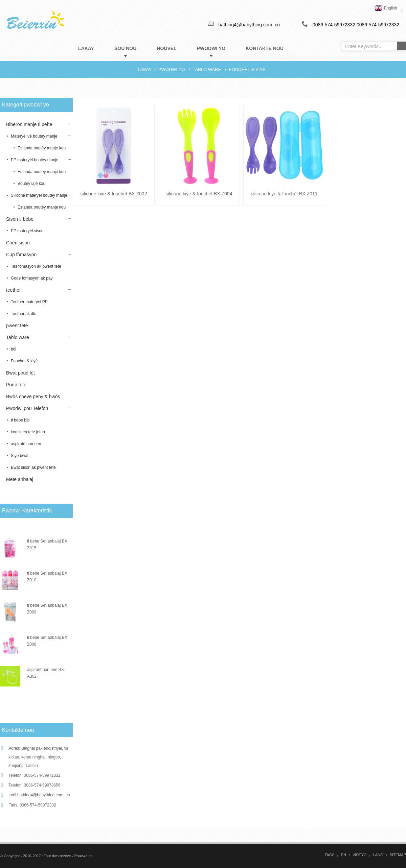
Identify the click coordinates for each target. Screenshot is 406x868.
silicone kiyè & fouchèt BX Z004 (199, 194)
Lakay (145, 69)
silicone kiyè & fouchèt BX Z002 (114, 194)
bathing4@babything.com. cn (44, 795)
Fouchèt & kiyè (247, 69)
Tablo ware (207, 69)
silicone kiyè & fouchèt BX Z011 (284, 194)
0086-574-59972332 (378, 25)
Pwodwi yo (172, 69)
